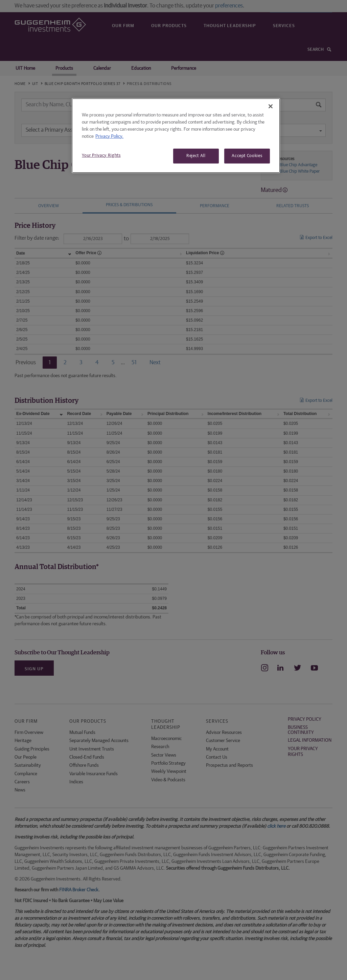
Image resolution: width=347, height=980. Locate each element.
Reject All (196, 156)
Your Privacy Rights (101, 156)
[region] (176, 136)
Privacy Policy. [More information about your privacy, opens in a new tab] (109, 136)
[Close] (271, 106)
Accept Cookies (247, 156)
